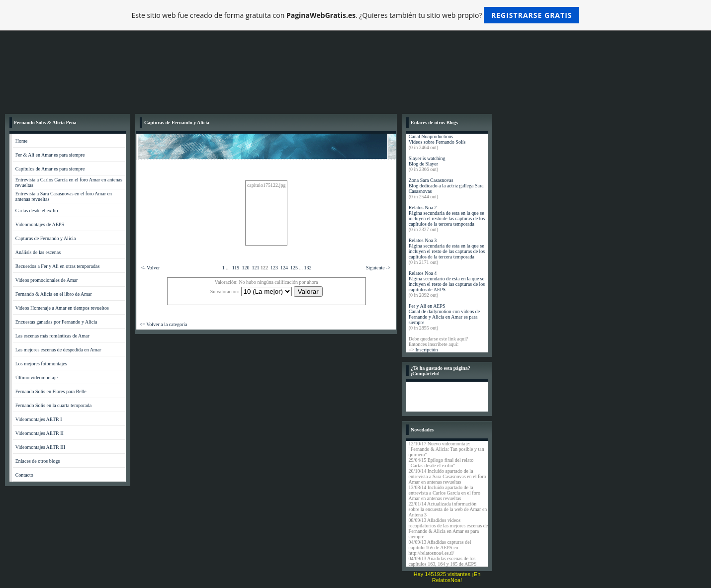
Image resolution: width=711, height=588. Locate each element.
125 (294, 268)
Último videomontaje (37, 378)
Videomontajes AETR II (40, 433)
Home (21, 141)
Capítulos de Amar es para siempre (50, 169)
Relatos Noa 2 (423, 208)
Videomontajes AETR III (41, 447)
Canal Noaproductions (431, 136)
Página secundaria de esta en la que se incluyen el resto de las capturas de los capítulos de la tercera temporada (447, 218)
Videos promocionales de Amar (47, 280)
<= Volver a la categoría (164, 324)
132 (308, 268)
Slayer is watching (427, 158)
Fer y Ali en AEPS (427, 306)
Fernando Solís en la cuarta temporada (54, 405)
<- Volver (151, 268)
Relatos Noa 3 (423, 240)
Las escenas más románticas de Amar (52, 336)
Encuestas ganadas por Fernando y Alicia (56, 322)
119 (236, 268)
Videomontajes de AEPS (40, 224)
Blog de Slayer (423, 164)
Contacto (24, 475)
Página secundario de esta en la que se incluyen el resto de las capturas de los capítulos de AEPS (447, 284)
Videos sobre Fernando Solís (437, 142)
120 (245, 268)
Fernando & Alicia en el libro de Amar (54, 294)
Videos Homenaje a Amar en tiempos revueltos (62, 308)
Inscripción (426, 350)
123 (274, 268)
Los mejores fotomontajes (41, 364)
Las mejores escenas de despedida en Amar (58, 350)
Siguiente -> (378, 268)
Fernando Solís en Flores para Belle (51, 391)
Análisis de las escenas (38, 252)
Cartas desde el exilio (37, 210)
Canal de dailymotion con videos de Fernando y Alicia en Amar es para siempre (444, 317)
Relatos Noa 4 (423, 273)
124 (284, 268)
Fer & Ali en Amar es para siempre (50, 155)
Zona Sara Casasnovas (431, 180)
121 (255, 268)
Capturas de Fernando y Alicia (46, 238)
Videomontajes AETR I (39, 419)
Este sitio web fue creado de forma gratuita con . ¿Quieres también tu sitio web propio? (356, 15)
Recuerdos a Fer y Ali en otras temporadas (58, 266)
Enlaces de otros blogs (38, 461)
